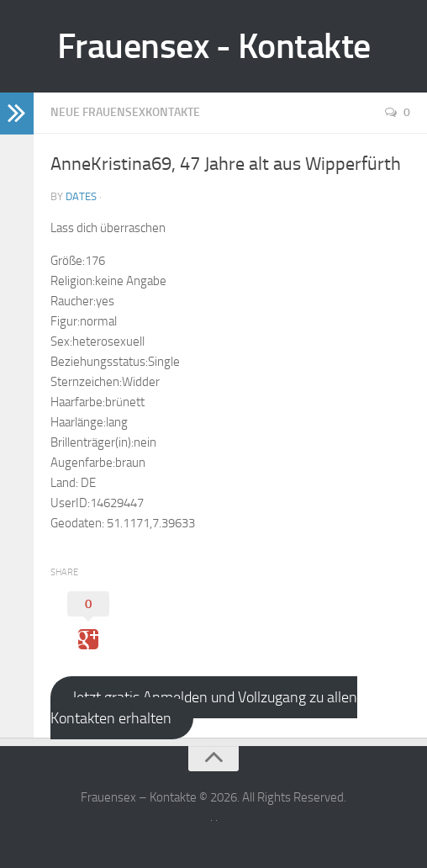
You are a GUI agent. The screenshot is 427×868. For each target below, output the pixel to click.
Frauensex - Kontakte (214, 46)
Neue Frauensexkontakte (125, 112)
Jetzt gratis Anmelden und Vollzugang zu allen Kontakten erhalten (204, 708)
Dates (81, 196)
